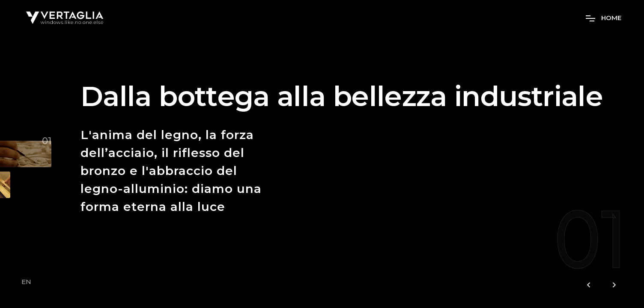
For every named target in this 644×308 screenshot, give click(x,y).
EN (26, 282)
